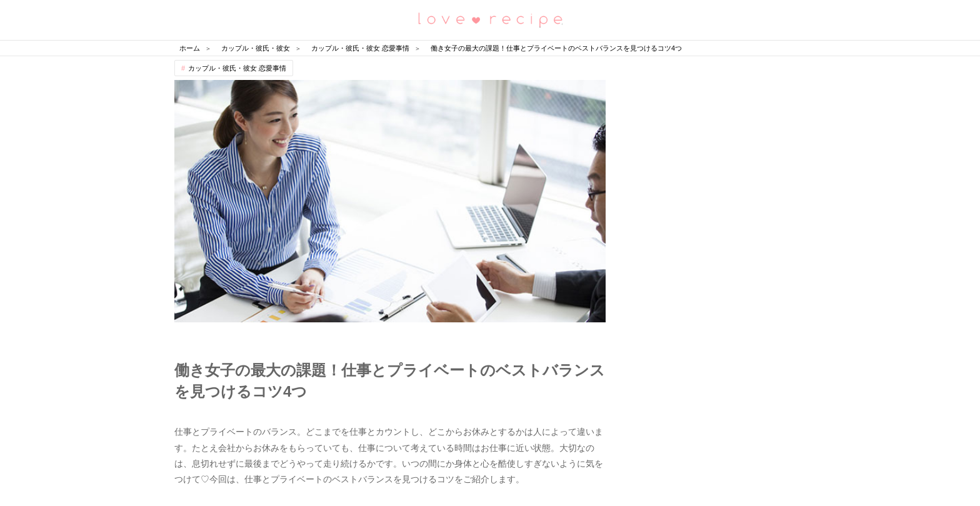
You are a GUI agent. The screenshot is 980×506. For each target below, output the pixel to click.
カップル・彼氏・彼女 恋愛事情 (237, 68)
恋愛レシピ (490, 19)
